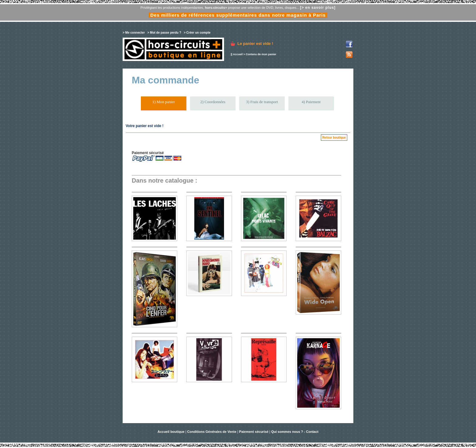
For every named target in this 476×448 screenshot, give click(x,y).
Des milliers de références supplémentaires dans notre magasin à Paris (238, 15)
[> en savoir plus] (318, 8)
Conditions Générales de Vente (212, 432)
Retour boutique (334, 138)
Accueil (238, 54)
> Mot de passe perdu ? (164, 33)
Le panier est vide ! (255, 44)
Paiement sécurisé (254, 432)
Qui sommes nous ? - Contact (295, 432)
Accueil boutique (172, 432)
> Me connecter (134, 33)
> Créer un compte (197, 33)
